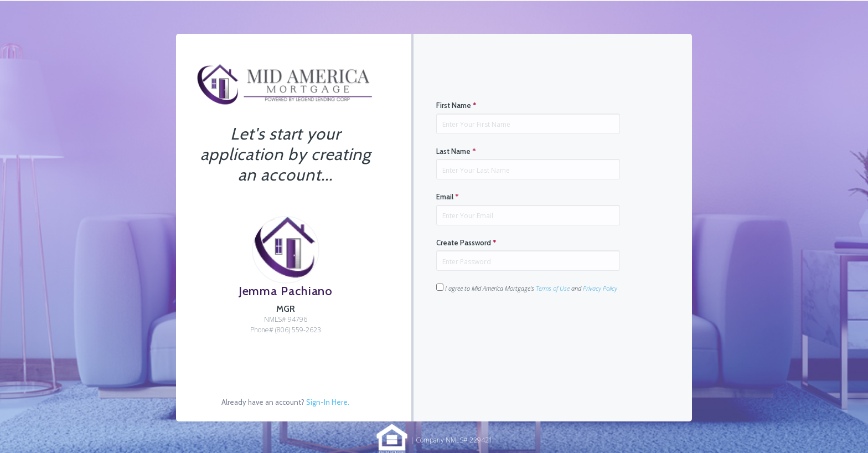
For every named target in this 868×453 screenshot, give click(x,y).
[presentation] (520, 328)
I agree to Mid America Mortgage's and (527, 288)
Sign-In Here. (328, 402)
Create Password (466, 243)
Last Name (456, 151)
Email (448, 197)
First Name (456, 105)
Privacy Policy (600, 288)
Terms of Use (553, 288)
